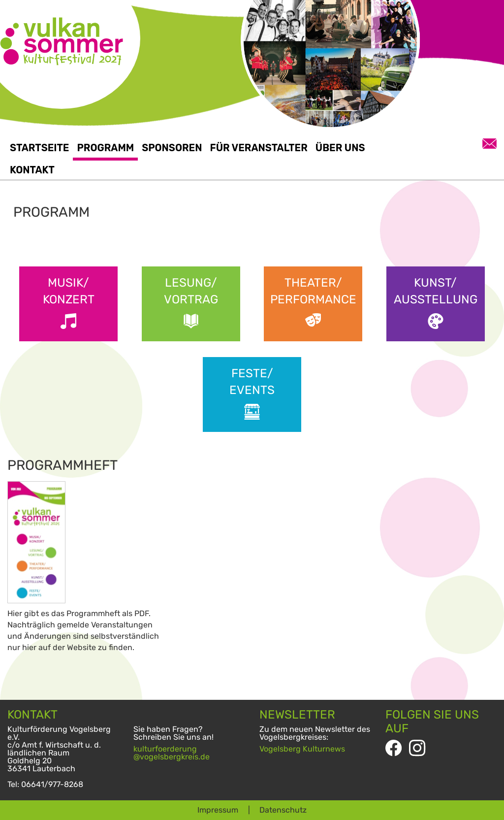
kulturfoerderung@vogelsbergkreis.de (172, 753)
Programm (105, 148)
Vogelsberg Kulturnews (302, 749)
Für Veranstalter (258, 148)
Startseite (39, 148)
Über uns (340, 148)
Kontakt (32, 170)
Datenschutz (283, 810)
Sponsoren (172, 148)
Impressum (218, 810)
